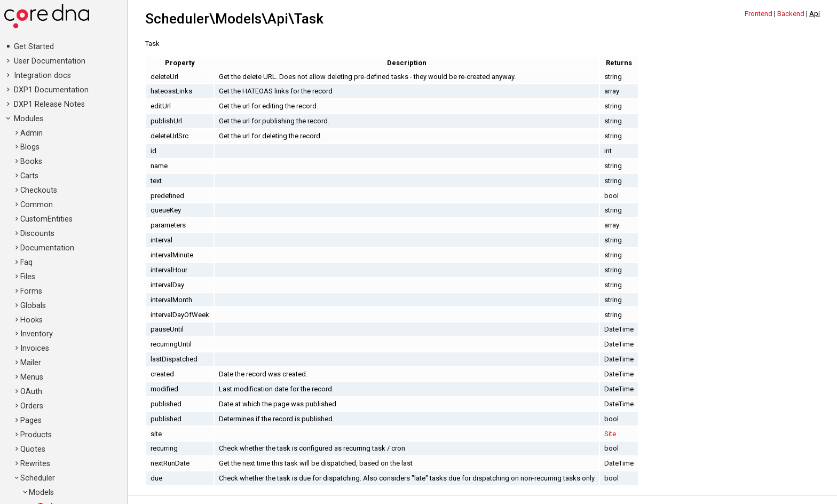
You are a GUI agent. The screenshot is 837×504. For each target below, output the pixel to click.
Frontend (759, 14)
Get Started (34, 47)
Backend (791, 14)
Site (610, 434)
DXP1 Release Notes (49, 104)
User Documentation (50, 61)
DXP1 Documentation (51, 90)
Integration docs (42, 76)
